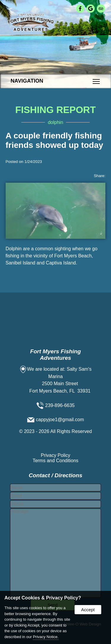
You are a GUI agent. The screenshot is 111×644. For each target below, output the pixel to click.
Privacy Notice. (46, 637)
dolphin (56, 122)
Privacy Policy (56, 455)
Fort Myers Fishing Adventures (56, 355)
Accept (88, 610)
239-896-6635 (60, 405)
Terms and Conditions (55, 461)
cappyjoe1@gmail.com (60, 420)
